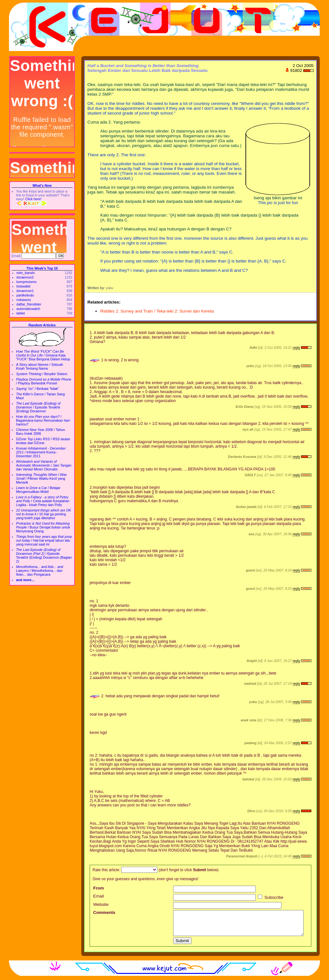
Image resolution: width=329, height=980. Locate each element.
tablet (21, 313)
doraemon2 (25, 277)
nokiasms (24, 300)
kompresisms (27, 282)
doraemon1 (25, 291)
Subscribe (271, 897)
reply (296, 348)
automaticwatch (28, 309)
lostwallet (23, 286)
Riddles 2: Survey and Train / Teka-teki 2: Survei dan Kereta (157, 311)
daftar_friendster (29, 304)
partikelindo (25, 295)
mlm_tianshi (26, 273)
